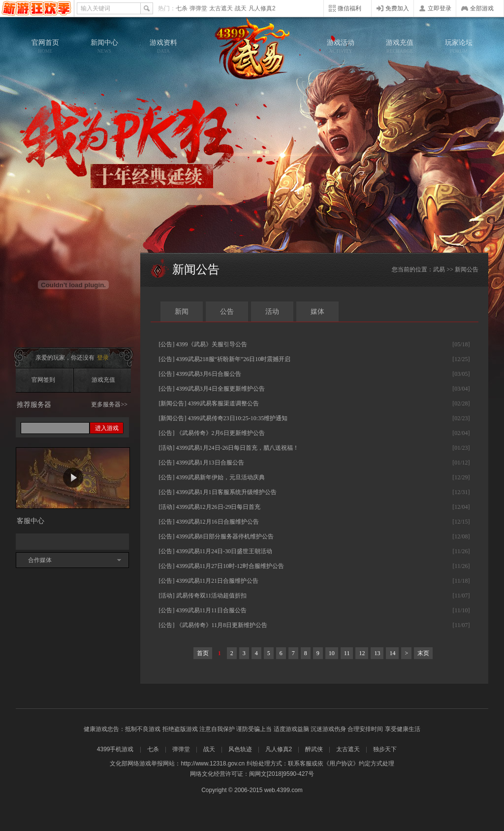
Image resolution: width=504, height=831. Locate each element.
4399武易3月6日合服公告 (209, 374)
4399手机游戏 (115, 749)
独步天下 (385, 749)
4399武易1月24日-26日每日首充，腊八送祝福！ (238, 448)
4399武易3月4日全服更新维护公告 (220, 389)
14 (392, 653)
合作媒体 (40, 560)
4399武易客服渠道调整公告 (223, 403)
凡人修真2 (262, 8)
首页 (203, 653)
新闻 (182, 312)
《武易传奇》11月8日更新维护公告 (222, 625)
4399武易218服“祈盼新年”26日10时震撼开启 (234, 359)
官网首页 (45, 46)
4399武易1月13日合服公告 (210, 463)
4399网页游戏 (37, 8)
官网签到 (43, 380)
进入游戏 (107, 428)
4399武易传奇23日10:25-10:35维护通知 (238, 418)
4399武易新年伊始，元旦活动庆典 (220, 477)
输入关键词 (95, 8)
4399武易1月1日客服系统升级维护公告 (226, 492)
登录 (103, 358)
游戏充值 (400, 46)
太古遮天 (221, 8)
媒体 (317, 312)
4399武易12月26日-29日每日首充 (219, 507)
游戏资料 (163, 46)
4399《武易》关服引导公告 (212, 344)
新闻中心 (104, 46)
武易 (252, 49)
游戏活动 (341, 46)
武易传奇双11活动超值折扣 (212, 596)
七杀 (182, 8)
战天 (241, 8)
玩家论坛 (459, 46)
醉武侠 (314, 749)
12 (362, 653)
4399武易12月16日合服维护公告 (218, 522)
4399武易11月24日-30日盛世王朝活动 (224, 551)
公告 (227, 312)
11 (347, 653)
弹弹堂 (198, 8)
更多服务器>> (109, 404)
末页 (423, 653)
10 (332, 653)
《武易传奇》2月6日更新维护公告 (220, 433)
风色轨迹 (240, 749)
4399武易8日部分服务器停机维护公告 (225, 536)
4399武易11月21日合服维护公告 (218, 581)
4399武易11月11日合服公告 (211, 610)
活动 (272, 312)
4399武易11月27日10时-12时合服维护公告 (230, 566)
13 (377, 653)
